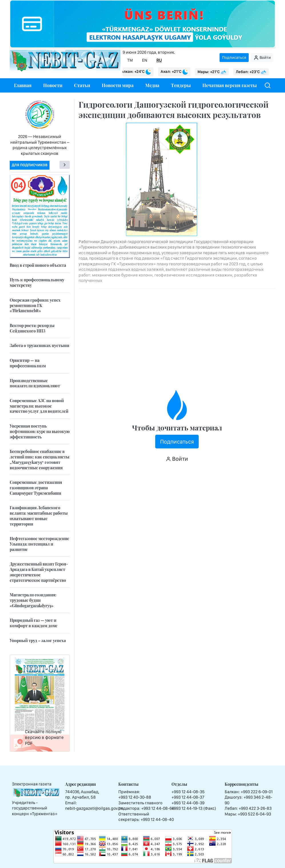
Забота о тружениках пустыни (39, 345)
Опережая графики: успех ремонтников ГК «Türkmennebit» (35, 305)
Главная (23, 85)
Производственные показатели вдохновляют (35, 383)
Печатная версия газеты (230, 85)
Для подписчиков (30, 165)
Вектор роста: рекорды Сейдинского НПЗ (32, 328)
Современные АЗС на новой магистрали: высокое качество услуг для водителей (39, 406)
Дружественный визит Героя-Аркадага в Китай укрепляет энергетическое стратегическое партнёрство (39, 572)
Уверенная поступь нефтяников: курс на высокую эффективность (40, 431)
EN (145, 60)
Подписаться (234, 57)
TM (130, 60)
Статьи (82, 85)
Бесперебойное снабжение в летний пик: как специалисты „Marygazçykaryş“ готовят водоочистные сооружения (40, 459)
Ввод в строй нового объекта (38, 265)
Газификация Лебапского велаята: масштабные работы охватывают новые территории (39, 516)
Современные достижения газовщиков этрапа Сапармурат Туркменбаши (36, 488)
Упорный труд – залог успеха (38, 641)
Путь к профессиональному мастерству (37, 282)
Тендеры (181, 85)
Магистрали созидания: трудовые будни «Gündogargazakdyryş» (33, 600)
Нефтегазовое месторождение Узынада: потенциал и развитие (39, 544)
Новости (53, 85)
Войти (262, 58)
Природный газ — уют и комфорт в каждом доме (34, 623)
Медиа (152, 85)
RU (159, 60)
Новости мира (118, 85)
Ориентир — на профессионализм (28, 363)
